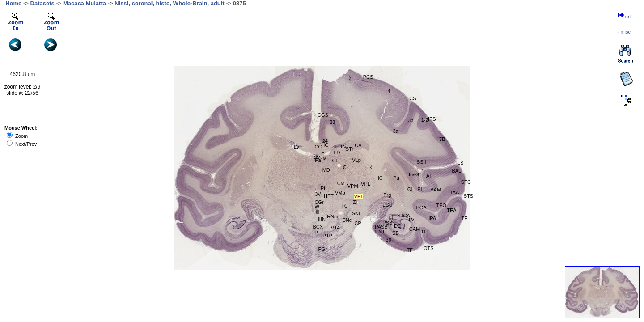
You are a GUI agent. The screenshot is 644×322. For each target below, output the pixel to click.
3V (317, 157)
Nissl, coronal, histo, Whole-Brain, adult (169, 3)
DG (398, 226)
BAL (456, 171)
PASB (381, 227)
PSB (387, 223)
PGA (422, 208)
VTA (336, 228)
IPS (432, 119)
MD (326, 170)
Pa (318, 160)
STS (468, 196)
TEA (451, 210)
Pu (396, 178)
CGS (323, 115)
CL (346, 167)
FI (391, 218)
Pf (323, 188)
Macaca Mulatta (85, 3)
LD (337, 153)
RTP (327, 236)
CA (358, 145)
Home (13, 3)
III (317, 212)
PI (419, 189)
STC (466, 182)
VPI (358, 196)
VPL (366, 184)
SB (396, 233)
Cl (410, 189)
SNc (347, 220)
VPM (353, 186)
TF (409, 250)
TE (424, 232)
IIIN (322, 219)
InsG (414, 174)
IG (326, 145)
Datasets (42, 3)
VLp (356, 160)
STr (401, 216)
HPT (329, 196)
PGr (322, 249)
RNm (333, 216)
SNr (356, 213)
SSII (422, 162)
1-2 (425, 120)
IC (380, 178)
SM (323, 158)
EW (315, 207)
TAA (455, 192)
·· (623, 32)
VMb (340, 193)
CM (341, 183)
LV (412, 220)
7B (442, 139)
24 (325, 141)
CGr (319, 202)
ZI (355, 202)
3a (395, 131)
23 (332, 122)
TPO (441, 205)
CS (413, 98)
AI (428, 176)
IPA (432, 218)
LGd (387, 205)
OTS (429, 248)
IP (315, 233)
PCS (368, 77)
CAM (415, 229)
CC (318, 147)
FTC (343, 206)
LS (460, 163)
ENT (380, 232)
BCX (318, 227)
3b (411, 120)
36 (389, 240)
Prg (387, 195)
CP (358, 223)
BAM (436, 190)
